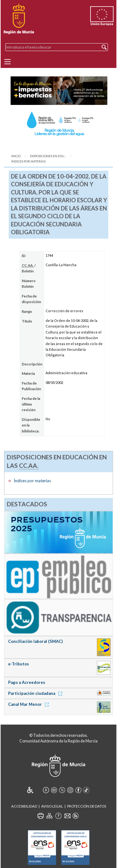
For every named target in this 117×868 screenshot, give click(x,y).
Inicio (16, 156)
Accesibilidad (24, 806)
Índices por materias (28, 161)
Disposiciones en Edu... (48, 156)
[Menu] (7, 62)
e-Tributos (19, 664)
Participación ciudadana (36, 693)
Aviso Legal (52, 806)
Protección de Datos (87, 806)
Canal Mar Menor (29, 704)
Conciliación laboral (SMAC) (35, 641)
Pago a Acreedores (27, 682)
